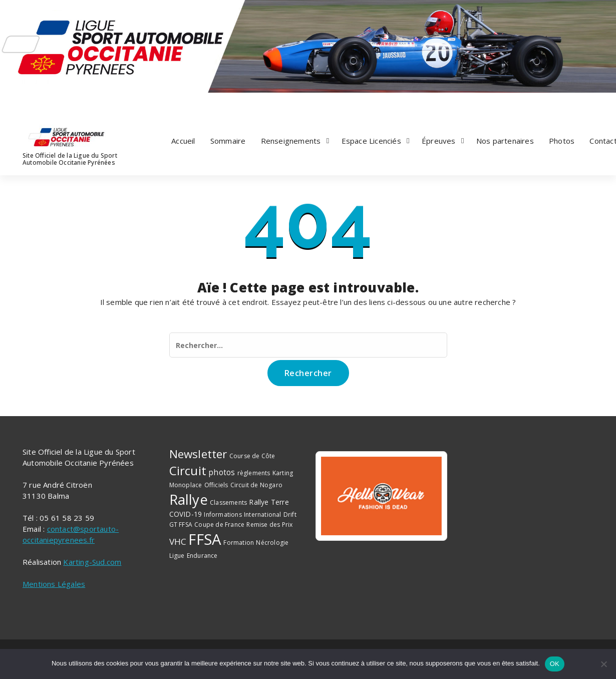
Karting (283, 473)
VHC (178, 542)
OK (555, 664)
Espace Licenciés (371, 141)
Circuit (188, 470)
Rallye (189, 499)
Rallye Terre (269, 502)
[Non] (603, 664)
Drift (290, 515)
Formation (239, 543)
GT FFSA (181, 525)
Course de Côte (252, 456)
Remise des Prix (269, 525)
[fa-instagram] (48, 102)
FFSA (205, 539)
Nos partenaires (505, 141)
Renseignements (291, 141)
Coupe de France (219, 525)
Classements (228, 502)
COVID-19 (186, 514)
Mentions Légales (54, 584)
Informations (223, 515)
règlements (254, 473)
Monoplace (186, 485)
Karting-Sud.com (92, 562)
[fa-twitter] (36, 102)
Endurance (202, 556)
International (263, 515)
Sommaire (228, 141)
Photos (562, 141)
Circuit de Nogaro (256, 485)
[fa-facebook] (24, 102)
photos (222, 472)
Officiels (216, 485)
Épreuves (439, 141)
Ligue (177, 556)
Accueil (183, 141)
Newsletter (198, 454)
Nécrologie (272, 543)
